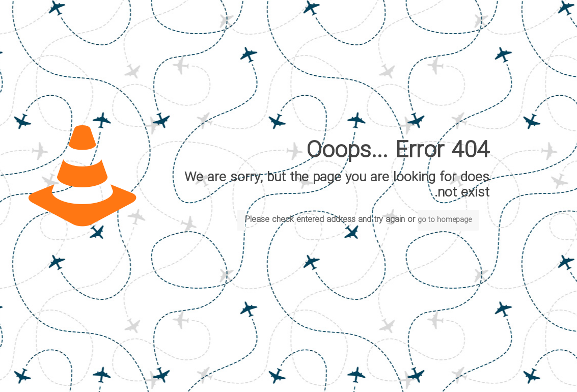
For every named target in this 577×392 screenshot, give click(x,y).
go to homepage (445, 220)
